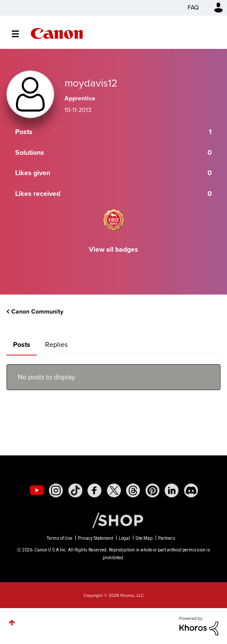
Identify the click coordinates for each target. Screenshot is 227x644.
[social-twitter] (114, 490)
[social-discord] (191, 490)
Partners (167, 538)
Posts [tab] (22, 344)
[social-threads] (133, 490)
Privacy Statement (96, 538)
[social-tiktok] (75, 490)
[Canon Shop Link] (114, 520)
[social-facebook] (94, 490)
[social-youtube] (37, 490)
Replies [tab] (56, 344)
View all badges (114, 249)
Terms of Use (60, 538)
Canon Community (57, 34)
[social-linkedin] (172, 490)
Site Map (144, 538)
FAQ (193, 8)
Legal (124, 538)
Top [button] (12, 623)
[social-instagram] (56, 490)
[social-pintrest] (152, 490)
